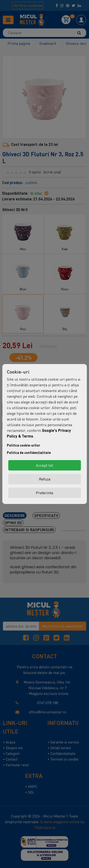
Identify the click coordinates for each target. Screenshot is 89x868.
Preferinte (44, 493)
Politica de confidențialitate (29, 453)
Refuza (45, 479)
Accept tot (44, 465)
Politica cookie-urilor (23, 445)
